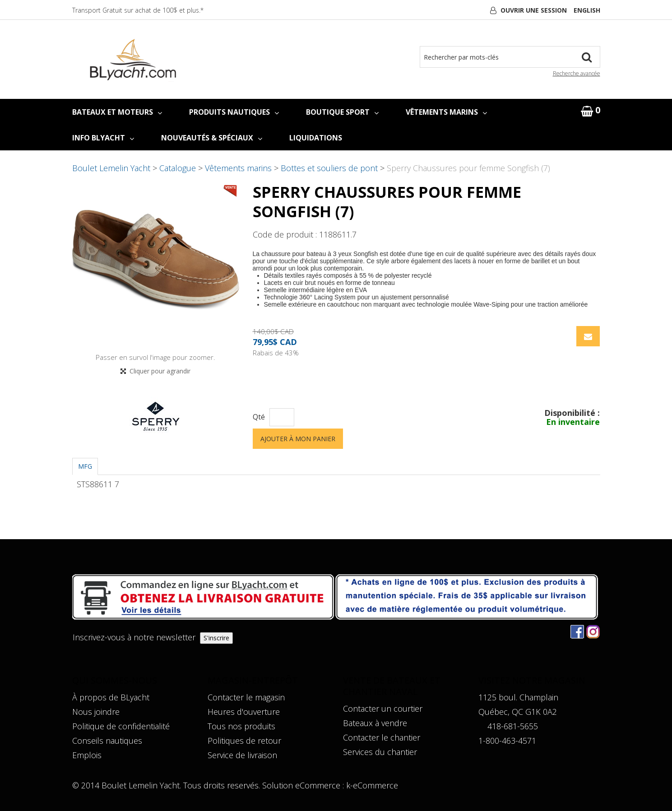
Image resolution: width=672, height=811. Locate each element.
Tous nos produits (241, 726)
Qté (259, 417)
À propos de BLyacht (111, 697)
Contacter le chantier (382, 737)
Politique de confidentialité (121, 726)
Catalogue (178, 168)
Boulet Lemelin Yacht (111, 168)
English (587, 10)
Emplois (87, 755)
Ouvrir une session (534, 10)
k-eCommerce (372, 785)
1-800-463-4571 (507, 741)
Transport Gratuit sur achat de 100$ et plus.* (138, 10)
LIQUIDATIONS (316, 138)
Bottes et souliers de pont (329, 168)
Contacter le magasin (246, 697)
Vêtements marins (238, 168)
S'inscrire (216, 638)
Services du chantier (380, 752)
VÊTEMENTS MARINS (446, 112)
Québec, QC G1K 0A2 (518, 712)
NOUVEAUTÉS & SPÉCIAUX (212, 138)
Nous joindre (96, 712)
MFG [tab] (85, 466)
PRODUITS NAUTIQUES (234, 112)
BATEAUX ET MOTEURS (117, 112)
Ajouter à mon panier (298, 439)
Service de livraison (242, 755)
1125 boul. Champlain (518, 697)
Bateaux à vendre (375, 723)
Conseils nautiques (107, 741)
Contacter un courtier (383, 708)
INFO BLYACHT (103, 138)
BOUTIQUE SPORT (342, 112)
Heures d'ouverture (244, 712)
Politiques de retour (244, 741)
